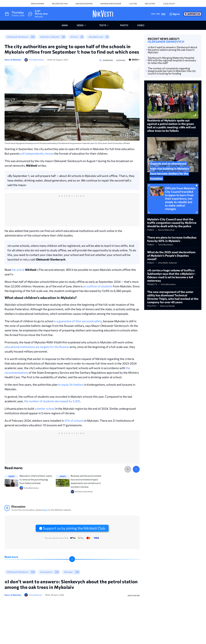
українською (108, 60)
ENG (163, 14)
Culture (133, 4)
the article (18, 270)
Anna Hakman (35, 595)
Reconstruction (60, 4)
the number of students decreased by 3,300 (52, 401)
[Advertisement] (72, 212)
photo (124, 25)
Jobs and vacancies (84, 4)
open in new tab (134, 595)
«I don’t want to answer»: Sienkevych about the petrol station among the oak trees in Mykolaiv (173, 50)
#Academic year (96, 37)
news (80, 25)
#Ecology (68, 572)
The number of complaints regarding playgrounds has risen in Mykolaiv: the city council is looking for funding (172, 71)
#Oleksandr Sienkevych (18, 37)
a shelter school (45, 409)
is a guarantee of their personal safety (78, 321)
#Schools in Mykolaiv (50, 37)
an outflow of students (98, 286)
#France (74, 37)
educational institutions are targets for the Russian (37, 347)
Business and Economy (111, 4)
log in (45, 510)
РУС (158, 14)
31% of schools (74, 421)
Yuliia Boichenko (37, 60)
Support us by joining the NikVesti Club (74, 528)
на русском (121, 60)
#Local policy (46, 572)
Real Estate (150, 4)
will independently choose (37, 153)
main (65, 25)
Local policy (169, 4)
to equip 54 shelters (71, 385)
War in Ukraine (37, 4)
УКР (153, 14)
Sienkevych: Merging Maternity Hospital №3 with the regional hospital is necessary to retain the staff (172, 60)
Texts (103, 25)
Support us (194, 14)
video (141, 25)
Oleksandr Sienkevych (166, 42)
